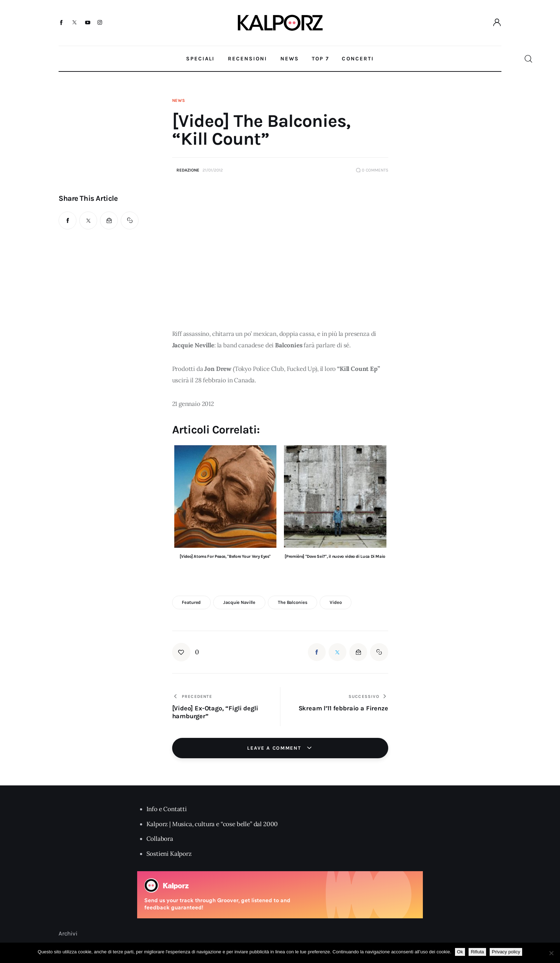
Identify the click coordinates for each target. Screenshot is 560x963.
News (179, 100)
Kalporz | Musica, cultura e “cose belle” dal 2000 (212, 824)
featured (191, 602)
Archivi (68, 933)
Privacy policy (506, 952)
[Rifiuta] (551, 953)
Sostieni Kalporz (169, 854)
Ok (460, 952)
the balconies (292, 602)
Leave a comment (275, 748)
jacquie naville (239, 602)
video (336, 602)
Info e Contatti (167, 809)
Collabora (160, 839)
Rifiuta (477, 952)
